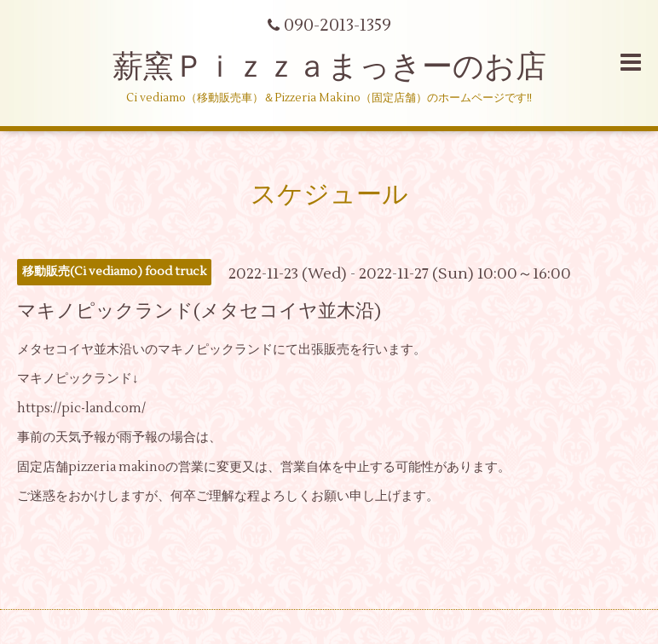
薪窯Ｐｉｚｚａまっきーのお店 (345, 67)
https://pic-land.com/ (81, 408)
